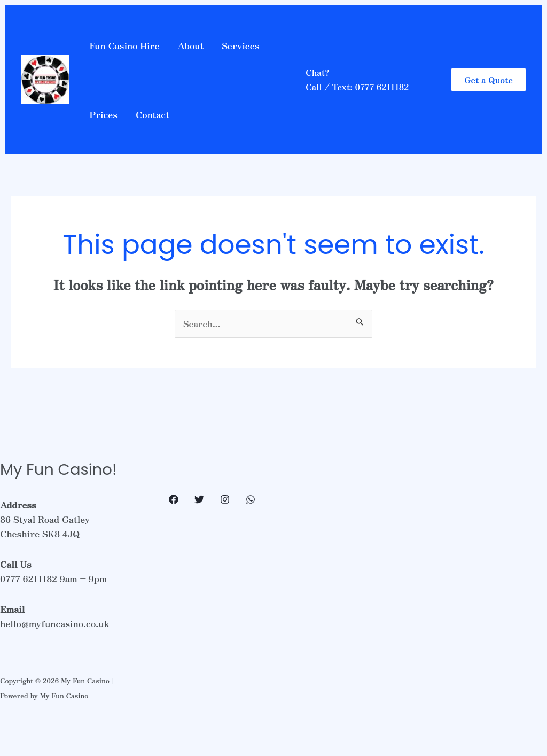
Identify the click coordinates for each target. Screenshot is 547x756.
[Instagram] (225, 499)
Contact (153, 114)
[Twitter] (199, 499)
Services (240, 45)
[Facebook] (174, 499)
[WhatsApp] (251, 499)
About (190, 45)
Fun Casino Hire (124, 45)
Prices (103, 114)
